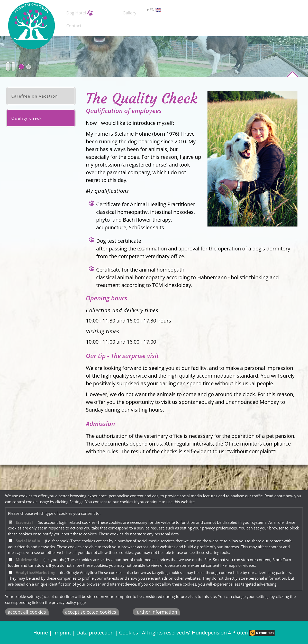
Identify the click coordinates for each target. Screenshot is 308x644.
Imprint (62, 633)
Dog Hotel (90, 12)
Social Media (28, 541)
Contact (242, 12)
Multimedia (27, 560)
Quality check (27, 118)
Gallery (192, 12)
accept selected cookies (91, 612)
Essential (24, 522)
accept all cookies (27, 612)
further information (156, 612)
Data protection (95, 633)
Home (40, 633)
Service (143, 12)
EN (275, 12)
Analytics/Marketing (35, 572)
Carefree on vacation (35, 96)
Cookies (129, 633)
